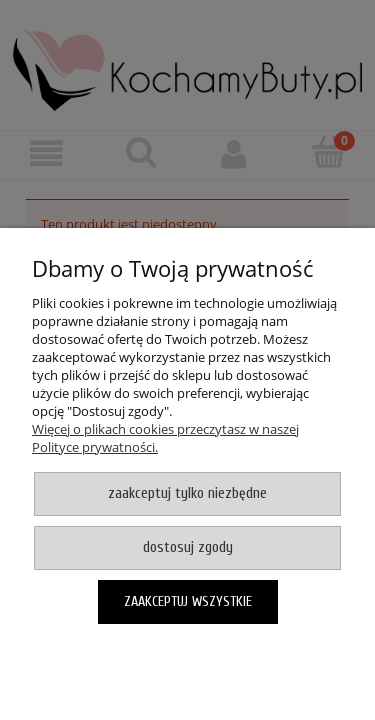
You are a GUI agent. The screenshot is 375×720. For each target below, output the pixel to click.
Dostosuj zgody (188, 547)
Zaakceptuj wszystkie (188, 601)
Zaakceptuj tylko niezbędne (187, 493)
